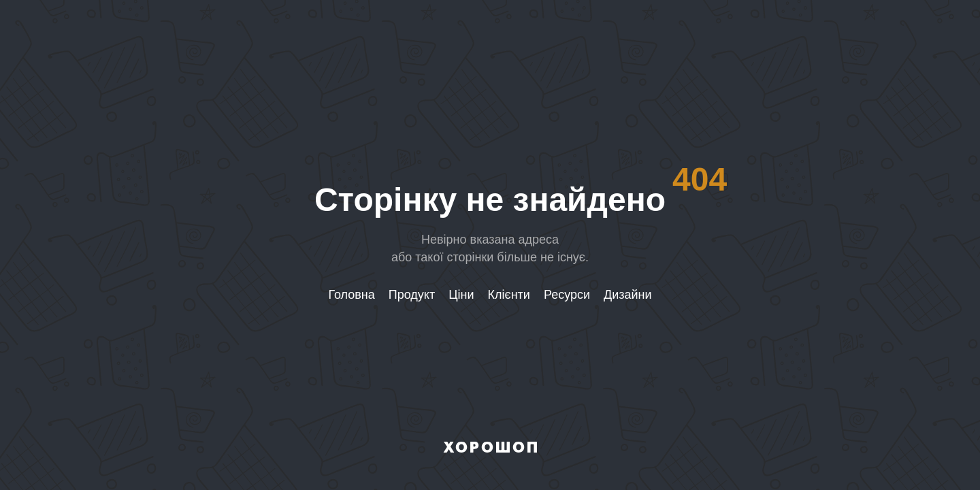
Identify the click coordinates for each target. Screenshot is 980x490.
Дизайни (628, 295)
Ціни (461, 295)
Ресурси (567, 295)
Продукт (412, 295)
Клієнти (509, 295)
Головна (351, 295)
